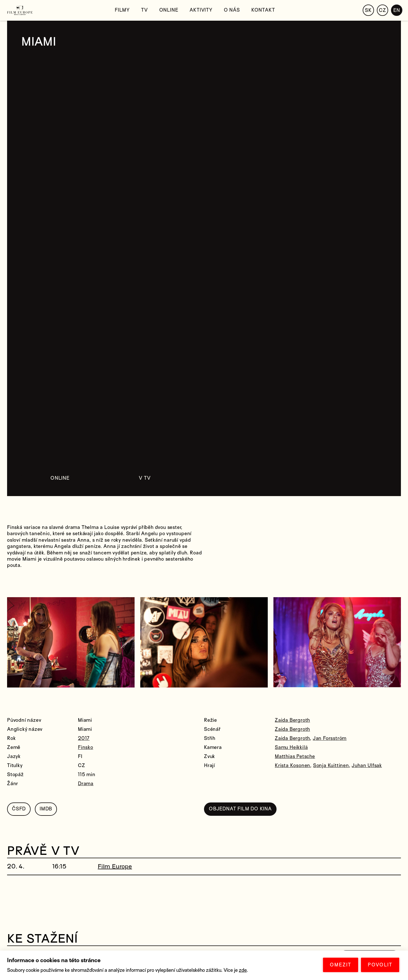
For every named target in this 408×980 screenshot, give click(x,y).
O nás (232, 10)
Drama (86, 784)
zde (243, 970)
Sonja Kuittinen (331, 766)
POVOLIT (380, 965)
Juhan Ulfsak (367, 766)
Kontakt (263, 10)
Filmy (122, 10)
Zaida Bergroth (292, 720)
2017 (84, 738)
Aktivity (201, 10)
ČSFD (19, 809)
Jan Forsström (330, 738)
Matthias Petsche (295, 756)
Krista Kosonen (293, 766)
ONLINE (60, 478)
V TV (145, 478)
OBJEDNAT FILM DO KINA (240, 809)
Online (169, 10)
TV (144, 10)
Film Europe (115, 866)
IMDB (46, 809)
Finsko (86, 747)
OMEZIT (341, 965)
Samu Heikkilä (291, 747)
